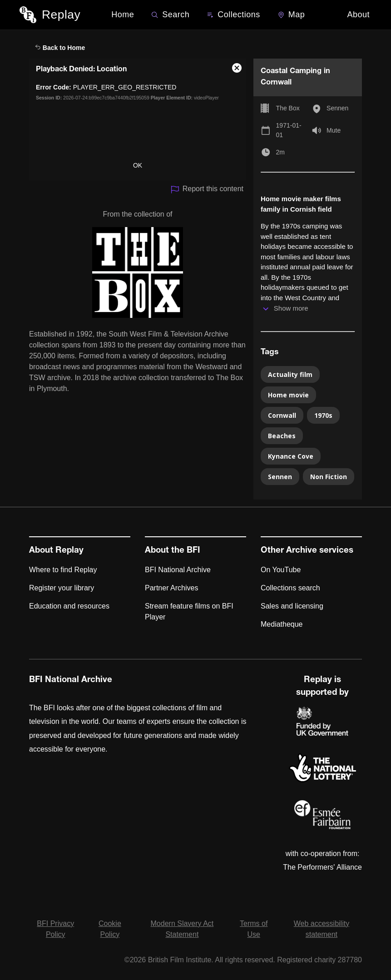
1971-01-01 (289, 130)
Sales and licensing (292, 606)
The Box (288, 108)
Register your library (62, 588)
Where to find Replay (63, 570)
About (358, 15)
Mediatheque (282, 624)
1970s (323, 415)
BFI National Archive (178, 570)
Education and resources (69, 606)
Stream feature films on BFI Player (189, 611)
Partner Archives (171, 588)
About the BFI (173, 551)
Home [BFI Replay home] (123, 15)
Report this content (207, 190)
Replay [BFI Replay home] (61, 15)
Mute (334, 130)
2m (280, 152)
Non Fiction (329, 477)
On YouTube (281, 570)
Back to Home (60, 48)
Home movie (288, 395)
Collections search (290, 588)
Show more (291, 308)
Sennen (337, 108)
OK (138, 165)
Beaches (282, 436)
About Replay (56, 551)
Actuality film (290, 374)
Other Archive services (307, 551)
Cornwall (282, 415)
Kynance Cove (291, 456)
